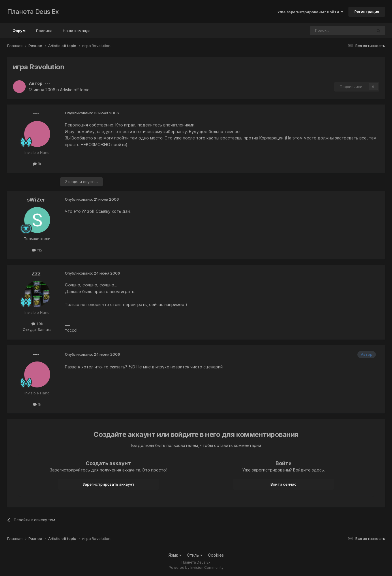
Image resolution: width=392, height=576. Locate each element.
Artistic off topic (75, 90)
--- (47, 83)
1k (37, 164)
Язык (175, 555)
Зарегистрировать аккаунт (108, 484)
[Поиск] (325, 31)
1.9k (37, 324)
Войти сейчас (284, 484)
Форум (19, 33)
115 (37, 250)
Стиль (195, 555)
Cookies (216, 555)
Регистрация (367, 12)
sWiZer (36, 200)
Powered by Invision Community (196, 567)
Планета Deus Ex (33, 12)
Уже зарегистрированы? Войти (310, 12)
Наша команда (77, 31)
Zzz (36, 274)
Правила (44, 31)
